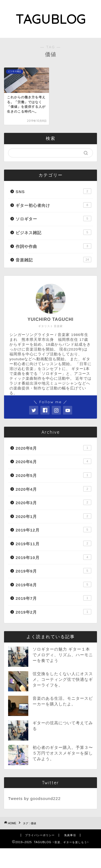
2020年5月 (53, 475)
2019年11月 (53, 543)
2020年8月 (53, 448)
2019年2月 (53, 612)
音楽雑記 (53, 260)
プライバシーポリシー (40, 835)
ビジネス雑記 (53, 232)
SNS (53, 191)
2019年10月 (53, 557)
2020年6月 (53, 461)
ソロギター (53, 218)
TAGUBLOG (51, 19)
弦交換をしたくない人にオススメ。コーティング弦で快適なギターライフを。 (63, 679)
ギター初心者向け (53, 205)
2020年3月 (53, 502)
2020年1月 (53, 516)
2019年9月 (53, 571)
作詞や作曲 (53, 246)
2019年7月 (53, 598)
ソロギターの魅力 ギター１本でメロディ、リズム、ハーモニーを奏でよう (63, 655)
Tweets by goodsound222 (34, 798)
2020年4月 (53, 489)
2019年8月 (53, 584)
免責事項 (70, 835)
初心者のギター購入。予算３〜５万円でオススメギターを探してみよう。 (63, 753)
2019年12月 (53, 530)
